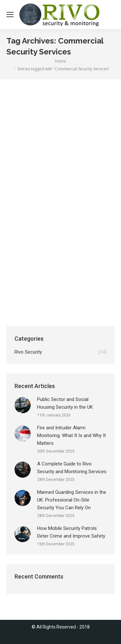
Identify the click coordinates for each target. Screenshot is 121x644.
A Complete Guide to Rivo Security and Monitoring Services (72, 468)
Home (60, 61)
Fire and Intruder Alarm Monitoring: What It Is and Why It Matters (71, 435)
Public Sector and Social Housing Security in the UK (65, 403)
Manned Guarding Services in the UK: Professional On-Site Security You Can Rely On (72, 500)
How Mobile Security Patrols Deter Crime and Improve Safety (71, 532)
